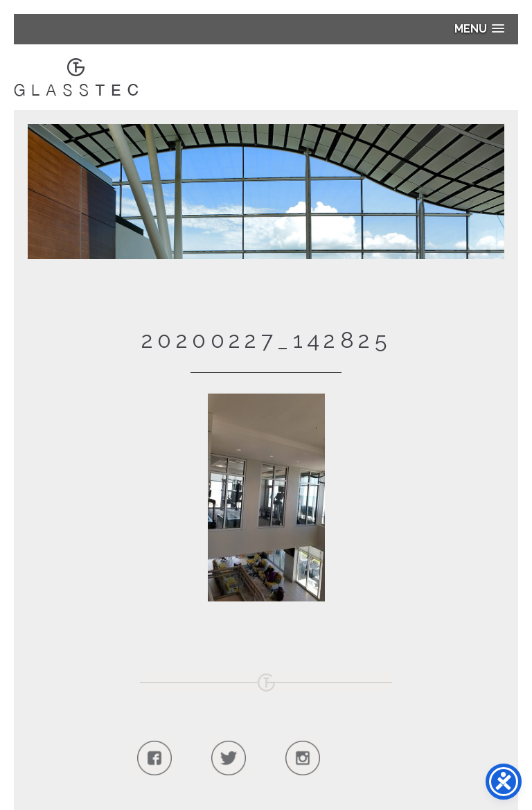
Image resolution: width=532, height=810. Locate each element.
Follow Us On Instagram (302, 758)
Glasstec (76, 77)
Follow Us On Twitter (228, 758)
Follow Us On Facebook (154, 758)
